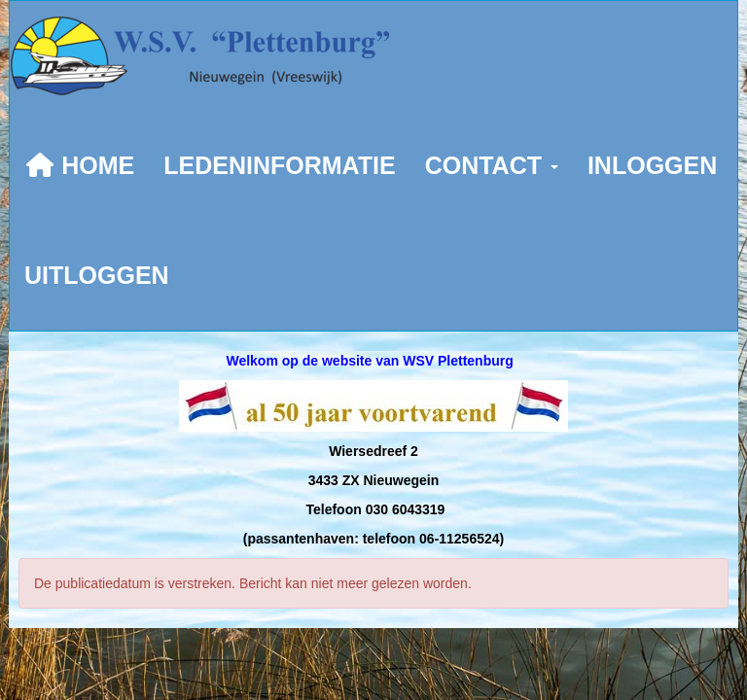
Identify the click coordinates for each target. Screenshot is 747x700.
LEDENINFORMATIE (279, 165)
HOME (79, 165)
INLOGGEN (652, 165)
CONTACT (492, 165)
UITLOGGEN (97, 275)
